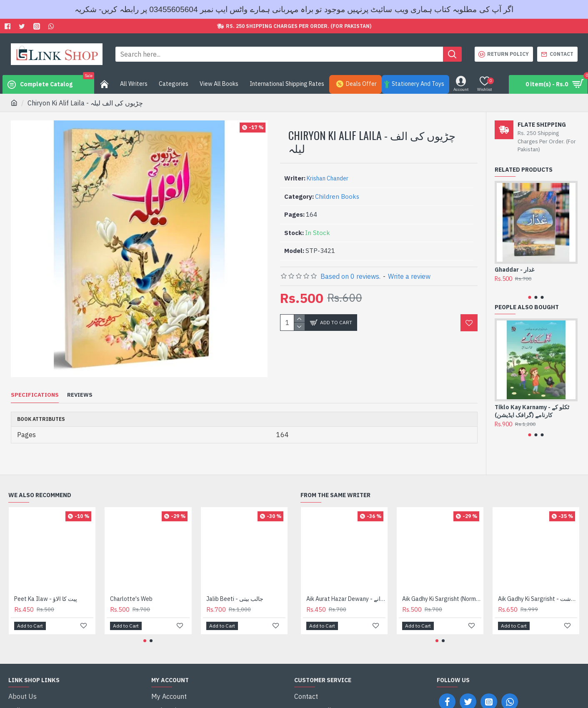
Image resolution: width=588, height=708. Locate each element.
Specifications (35, 395)
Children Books (337, 196)
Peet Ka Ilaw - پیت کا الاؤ (46, 588)
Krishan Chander (328, 178)
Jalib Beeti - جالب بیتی (235, 588)
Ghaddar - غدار (514, 270)
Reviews (80, 395)
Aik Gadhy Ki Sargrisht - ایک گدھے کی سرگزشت (538, 588)
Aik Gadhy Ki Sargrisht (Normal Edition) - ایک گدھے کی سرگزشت (442, 588)
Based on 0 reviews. (350, 276)
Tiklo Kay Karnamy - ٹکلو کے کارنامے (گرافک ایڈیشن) (532, 411)
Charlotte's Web (131, 588)
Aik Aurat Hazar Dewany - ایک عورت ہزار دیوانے (346, 588)
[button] (530, 297)
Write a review (409, 276)
